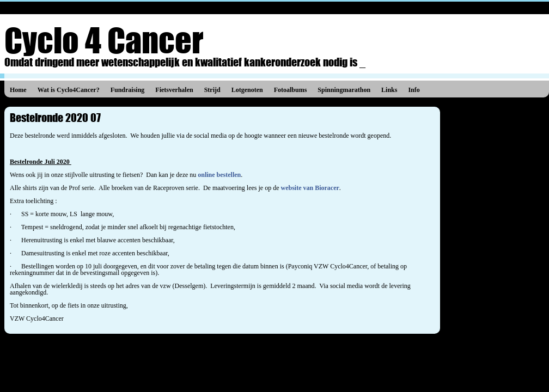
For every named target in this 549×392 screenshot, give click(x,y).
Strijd (212, 90)
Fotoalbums (291, 90)
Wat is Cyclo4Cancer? (69, 90)
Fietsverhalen (174, 90)
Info (414, 90)
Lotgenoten (247, 90)
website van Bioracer (310, 188)
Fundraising (128, 90)
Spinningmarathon (344, 90)
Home (18, 90)
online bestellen (219, 175)
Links (389, 90)
